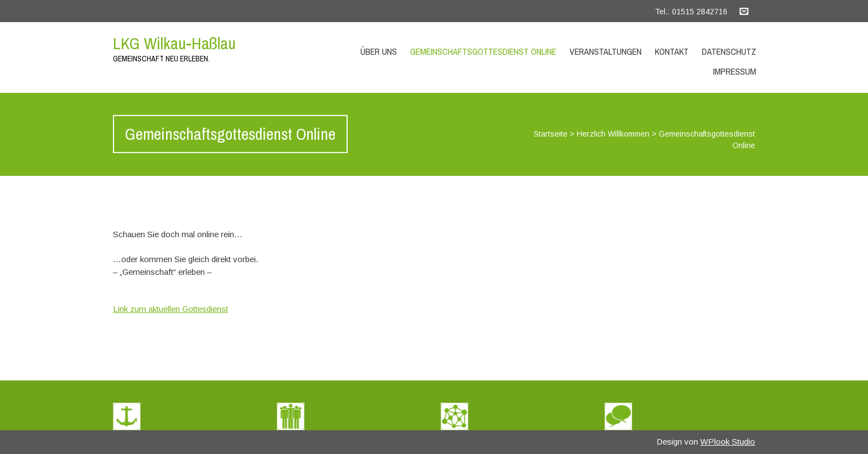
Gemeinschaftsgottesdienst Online (483, 51)
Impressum (735, 71)
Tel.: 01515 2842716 (691, 12)
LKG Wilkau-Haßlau (174, 43)
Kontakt (672, 51)
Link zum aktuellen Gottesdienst (170, 309)
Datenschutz (729, 51)
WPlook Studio (728, 442)
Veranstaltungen (606, 51)
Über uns (379, 51)
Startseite (551, 134)
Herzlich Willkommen (613, 134)
